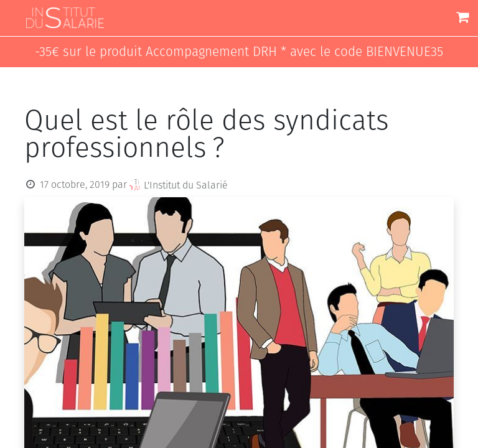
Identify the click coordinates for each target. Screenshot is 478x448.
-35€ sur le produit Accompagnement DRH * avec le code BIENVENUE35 (239, 52)
